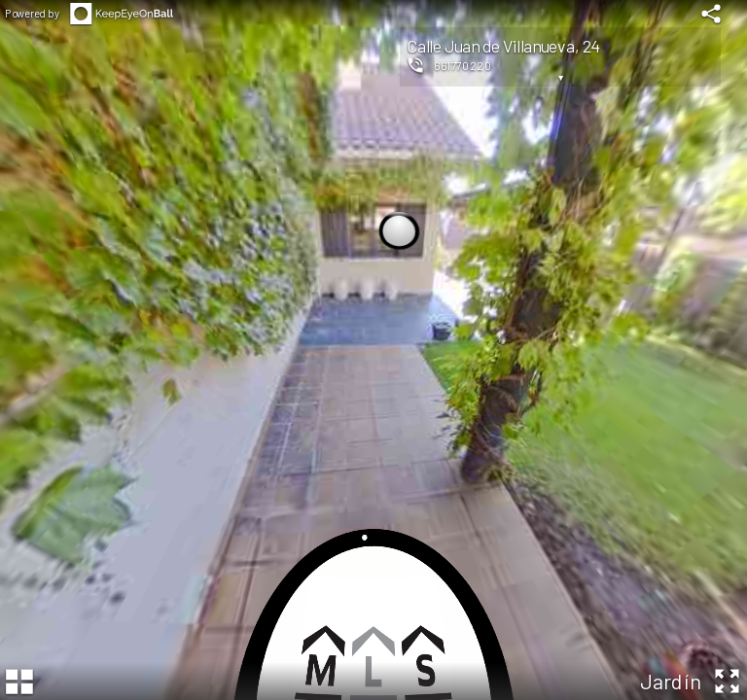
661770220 (462, 65)
